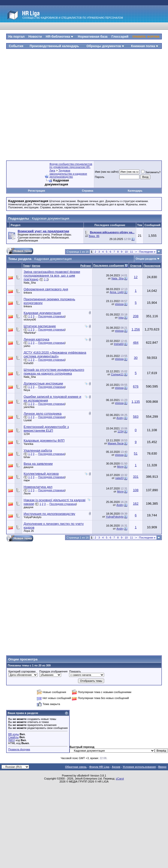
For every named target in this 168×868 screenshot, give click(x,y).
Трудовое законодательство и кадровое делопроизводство (68, 174)
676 (136, 386)
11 (131, 252)
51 (136, 453)
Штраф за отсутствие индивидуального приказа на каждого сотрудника (54, 372)
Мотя (120, 467)
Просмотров (152, 266)
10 (126, 252)
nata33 (120, 478)
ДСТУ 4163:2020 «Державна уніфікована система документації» (55, 354)
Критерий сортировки (22, 671)
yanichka (29, 407)
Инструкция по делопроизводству (49, 514)
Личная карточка (36, 339)
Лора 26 (29, 531)
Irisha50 (119, 344)
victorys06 (30, 319)
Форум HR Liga (99, 767)
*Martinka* (30, 333)
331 (136, 477)
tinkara (28, 293)
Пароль (100, 177)
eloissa (119, 304)
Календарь (135, 191)
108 (136, 490)
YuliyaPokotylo (33, 517)
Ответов (136, 266)
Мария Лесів (116, 443)
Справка (87, 191)
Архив (116, 767)
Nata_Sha (30, 283)
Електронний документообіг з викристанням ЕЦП (46, 429)
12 (136, 277)
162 (136, 504)
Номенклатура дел (38, 487)
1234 (27, 434)
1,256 (136, 329)
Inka (121, 317)
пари (27, 480)
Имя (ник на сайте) (107, 172)
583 (136, 417)
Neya (27, 390)
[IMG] (12, 740)
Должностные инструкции (43, 383)
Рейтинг (86, 266)
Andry (120, 418)
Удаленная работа (38, 450)
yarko (27, 346)
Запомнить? (151, 172)
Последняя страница (52, 316)
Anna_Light (117, 292)
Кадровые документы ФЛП (44, 440)
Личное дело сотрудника (42, 414)
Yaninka (28, 444)
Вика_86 (94, 236)
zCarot (120, 779)
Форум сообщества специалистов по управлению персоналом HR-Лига (71, 167)
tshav (27, 457)
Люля (27, 493)
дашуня (28, 467)
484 (136, 343)
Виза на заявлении (38, 464)
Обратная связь (76, 767)
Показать (75, 671)
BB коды (14, 734)
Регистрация (36, 191)
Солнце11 (117, 374)
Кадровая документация (42, 313)
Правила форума (19, 749)
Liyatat (28, 420)
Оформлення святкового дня (46, 289)
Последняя (147, 252)
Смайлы (13, 737)
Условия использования (139, 767)
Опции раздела (146, 259)
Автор (36, 266)
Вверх (162, 767)
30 (136, 358)
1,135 (136, 402)
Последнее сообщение (109, 265)
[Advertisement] (81, 103)
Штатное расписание (40, 326)
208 (136, 316)
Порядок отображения (53, 671)
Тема (26, 266)
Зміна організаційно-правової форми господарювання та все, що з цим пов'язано (52, 276)
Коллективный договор (41, 474)
